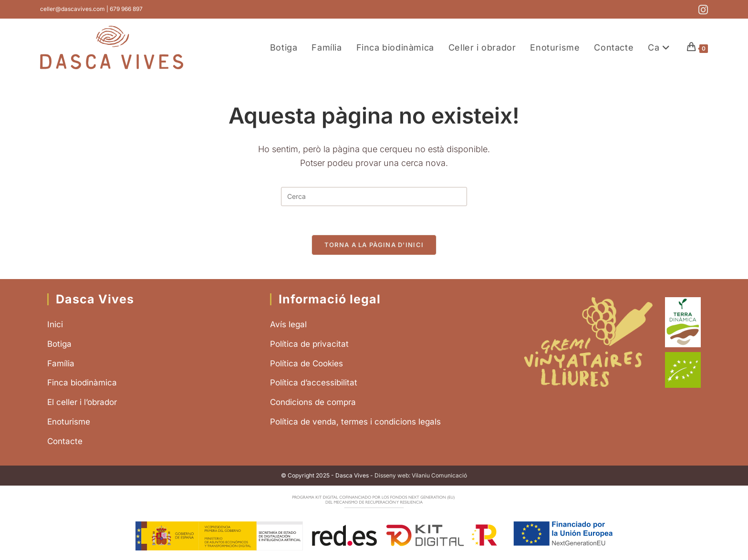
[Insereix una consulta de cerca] (374, 197)
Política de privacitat (309, 344)
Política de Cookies (306, 363)
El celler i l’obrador (82, 402)
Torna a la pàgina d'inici (374, 245)
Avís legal (288, 324)
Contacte (65, 441)
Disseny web (392, 475)
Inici (55, 324)
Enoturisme (69, 422)
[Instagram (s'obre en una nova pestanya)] (702, 10)
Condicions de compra (313, 402)
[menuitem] (660, 47)
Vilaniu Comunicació (439, 475)
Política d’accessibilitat (314, 383)
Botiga (59, 344)
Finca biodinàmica (82, 383)
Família (61, 363)
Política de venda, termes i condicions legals (355, 422)
